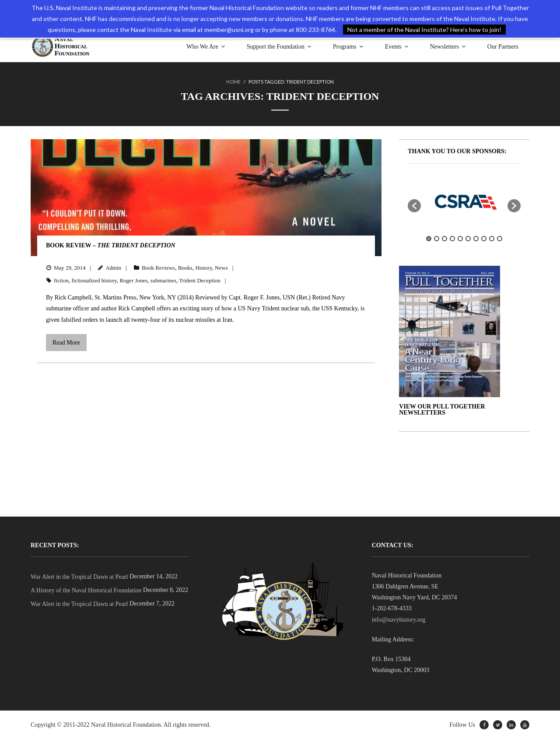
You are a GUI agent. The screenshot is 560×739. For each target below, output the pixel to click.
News (221, 268)
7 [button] (476, 239)
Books (185, 268)
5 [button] (460, 239)
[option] (464, 201)
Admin (113, 268)
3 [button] (444, 239)
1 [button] (429, 239)
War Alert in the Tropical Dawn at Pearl (79, 577)
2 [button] (437, 239)
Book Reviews (158, 268)
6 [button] (468, 239)
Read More (66, 343)
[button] (414, 206)
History (203, 268)
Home (233, 82)
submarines (163, 280)
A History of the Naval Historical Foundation (86, 590)
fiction (61, 280)
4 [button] (452, 239)
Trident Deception (199, 280)
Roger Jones (133, 280)
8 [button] (484, 239)
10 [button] (500, 239)
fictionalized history (94, 280)
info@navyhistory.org (399, 620)
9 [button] (492, 239)
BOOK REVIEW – (111, 245)
